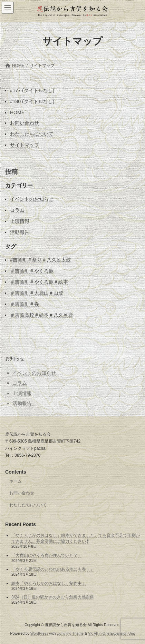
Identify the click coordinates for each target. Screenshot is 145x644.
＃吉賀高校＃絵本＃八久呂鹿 (41, 315)
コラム (17, 210)
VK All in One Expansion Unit (111, 633)
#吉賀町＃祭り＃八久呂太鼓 (40, 260)
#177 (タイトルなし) (32, 90)
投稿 (11, 172)
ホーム (16, 481)
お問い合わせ (25, 123)
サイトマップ (25, 145)
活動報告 (20, 232)
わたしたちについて (32, 134)
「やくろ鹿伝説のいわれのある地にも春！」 (53, 569)
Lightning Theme (70, 633)
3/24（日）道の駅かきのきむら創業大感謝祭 (53, 597)
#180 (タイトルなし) (32, 101)
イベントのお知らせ (32, 199)
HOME (17, 112)
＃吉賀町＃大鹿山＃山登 (37, 293)
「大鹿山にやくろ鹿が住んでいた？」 (47, 555)
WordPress (39, 633)
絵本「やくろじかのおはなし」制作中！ (49, 583)
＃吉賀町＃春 (25, 304)
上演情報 (20, 221)
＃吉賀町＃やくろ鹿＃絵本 (39, 282)
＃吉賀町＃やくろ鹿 (32, 271)
